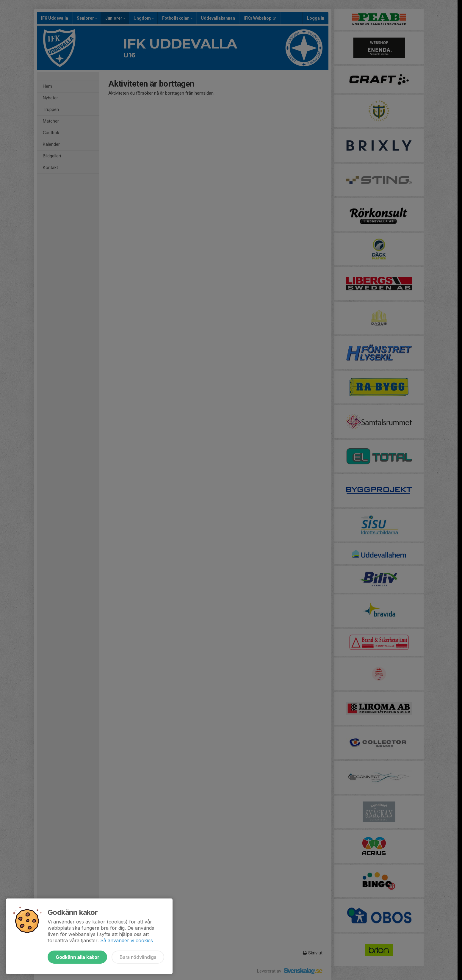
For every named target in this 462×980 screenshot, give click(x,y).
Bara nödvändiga (138, 957)
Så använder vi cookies (127, 940)
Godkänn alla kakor (77, 957)
